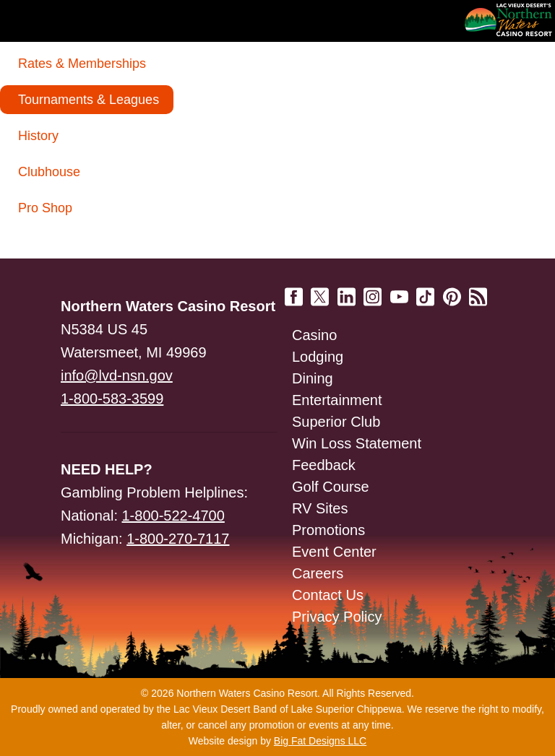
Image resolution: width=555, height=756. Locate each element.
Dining (313, 378)
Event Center (334, 552)
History (38, 136)
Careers (318, 573)
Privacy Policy (337, 617)
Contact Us (328, 595)
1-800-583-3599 (112, 399)
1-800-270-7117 (178, 539)
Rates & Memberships (82, 64)
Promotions (328, 530)
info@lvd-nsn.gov (117, 375)
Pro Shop (45, 208)
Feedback (324, 465)
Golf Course (331, 487)
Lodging (318, 357)
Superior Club (336, 422)
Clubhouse (49, 172)
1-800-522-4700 (173, 516)
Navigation (43, 21)
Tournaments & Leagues (89, 100)
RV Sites (320, 508)
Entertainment (337, 400)
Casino (314, 335)
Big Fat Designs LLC (320, 741)
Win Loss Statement (357, 443)
